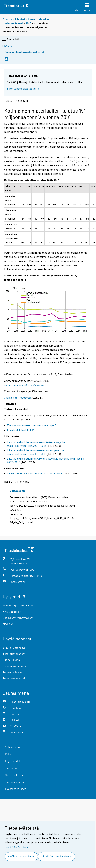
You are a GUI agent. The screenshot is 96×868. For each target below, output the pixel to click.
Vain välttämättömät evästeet (56, 856)
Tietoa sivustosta (16, 782)
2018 (28, 23)
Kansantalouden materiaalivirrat (24, 52)
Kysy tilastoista (12, 612)
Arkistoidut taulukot (21, 430)
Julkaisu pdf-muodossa (18, 398)
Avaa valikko (11, 39)
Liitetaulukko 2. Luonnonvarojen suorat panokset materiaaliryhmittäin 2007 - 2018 (36, 452)
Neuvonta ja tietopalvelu (18, 605)
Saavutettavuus (15, 775)
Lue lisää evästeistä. (17, 847)
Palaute (10, 754)
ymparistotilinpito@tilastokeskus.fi (24, 385)
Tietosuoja (12, 768)
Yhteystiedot (13, 747)
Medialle (8, 624)
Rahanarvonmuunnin (15, 666)
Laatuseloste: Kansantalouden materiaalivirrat (35, 473)
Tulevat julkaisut (13, 672)
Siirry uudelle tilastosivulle (23, 89)
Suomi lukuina (11, 660)
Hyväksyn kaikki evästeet (21, 856)
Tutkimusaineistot (14, 678)
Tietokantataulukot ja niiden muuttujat (32, 425)
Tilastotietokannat (14, 654)
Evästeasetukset (15, 789)
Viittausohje (18, 491)
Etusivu (7, 19)
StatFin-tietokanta (14, 648)
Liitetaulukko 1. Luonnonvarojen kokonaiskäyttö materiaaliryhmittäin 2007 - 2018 (36, 444)
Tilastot (20, 19)
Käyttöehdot (13, 761)
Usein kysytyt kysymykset (18, 618)
